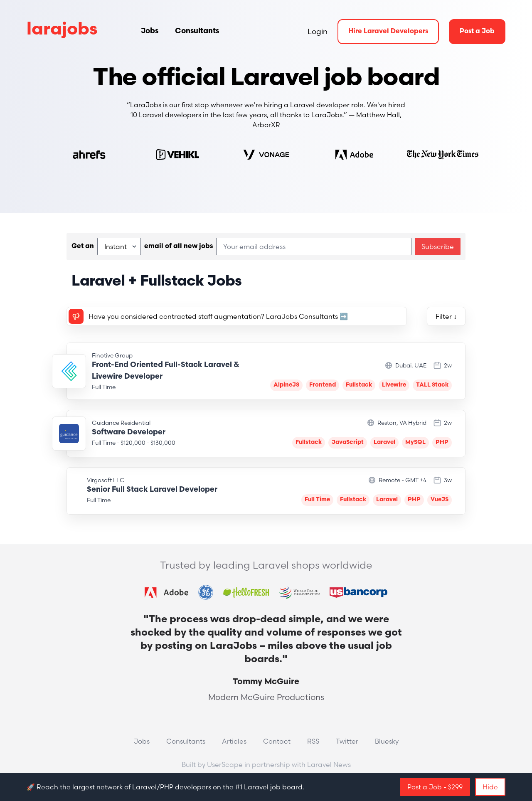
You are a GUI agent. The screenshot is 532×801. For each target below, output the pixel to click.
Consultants (197, 31)
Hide (490, 787)
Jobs (150, 31)
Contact (277, 741)
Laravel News (329, 764)
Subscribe (438, 246)
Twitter (347, 741)
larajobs (62, 30)
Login (318, 31)
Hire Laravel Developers (388, 32)
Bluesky (387, 741)
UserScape (225, 764)
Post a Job (477, 32)
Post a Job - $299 (435, 787)
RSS (313, 741)
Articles (234, 741)
